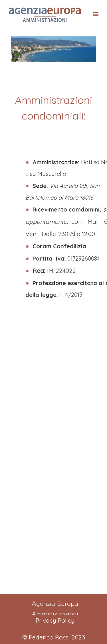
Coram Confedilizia (72, 246)
